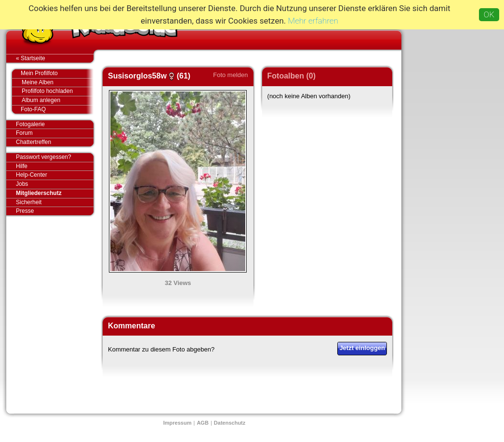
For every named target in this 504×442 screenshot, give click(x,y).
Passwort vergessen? (55, 157)
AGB (202, 423)
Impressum (178, 423)
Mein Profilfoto (52, 74)
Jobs (22, 184)
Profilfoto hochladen (58, 91)
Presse (55, 211)
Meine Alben (58, 83)
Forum (24, 133)
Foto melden (230, 75)
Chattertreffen (55, 142)
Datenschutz (230, 423)
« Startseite (55, 58)
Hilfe (22, 166)
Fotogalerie (55, 125)
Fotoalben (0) (292, 76)
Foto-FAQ (52, 109)
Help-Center (32, 175)
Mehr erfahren (313, 21)
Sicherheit (29, 202)
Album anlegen (58, 100)
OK (489, 14)
